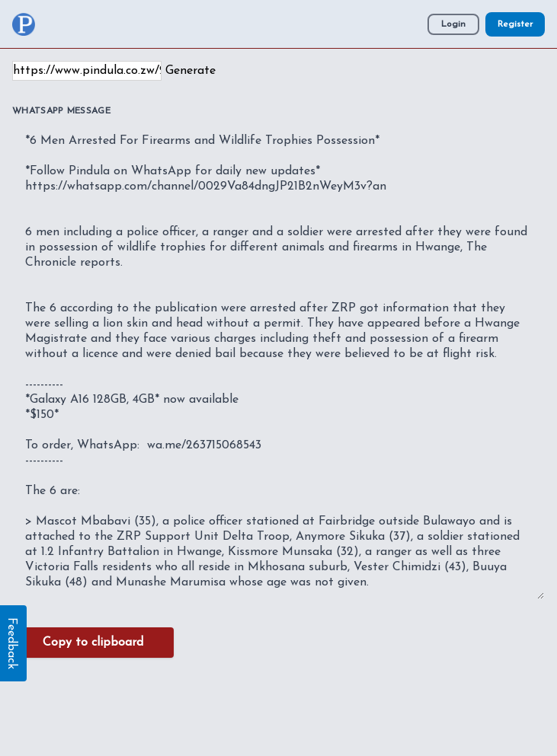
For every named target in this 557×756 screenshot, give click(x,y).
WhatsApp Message (61, 111)
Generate (190, 71)
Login (453, 24)
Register (515, 24)
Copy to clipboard (93, 643)
